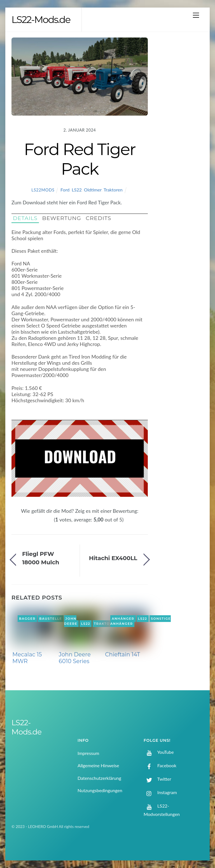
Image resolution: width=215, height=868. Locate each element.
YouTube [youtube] (159, 752)
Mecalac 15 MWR (27, 658)
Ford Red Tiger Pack (80, 159)
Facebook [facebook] (160, 765)
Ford (65, 190)
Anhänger (123, 619)
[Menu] (196, 15)
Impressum (88, 753)
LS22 (77, 190)
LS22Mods (43, 190)
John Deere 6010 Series (75, 658)
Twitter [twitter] (157, 779)
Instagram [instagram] (160, 792)
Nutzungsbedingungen (100, 790)
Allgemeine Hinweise (98, 765)
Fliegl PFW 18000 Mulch (41, 558)
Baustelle (51, 619)
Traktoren (113, 190)
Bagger (27, 619)
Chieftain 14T (122, 654)
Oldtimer (93, 190)
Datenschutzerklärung (99, 778)
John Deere (71, 621)
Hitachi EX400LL (113, 558)
